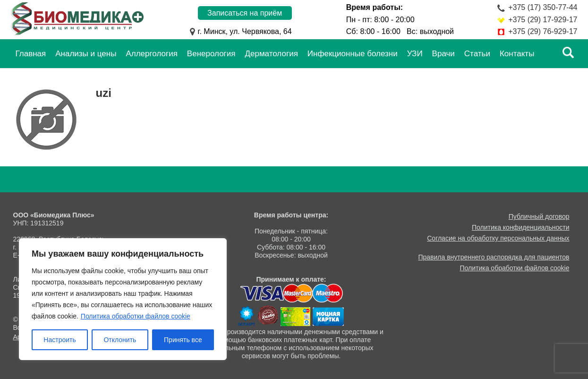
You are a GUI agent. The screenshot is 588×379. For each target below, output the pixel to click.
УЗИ (415, 54)
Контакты (517, 54)
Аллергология (151, 54)
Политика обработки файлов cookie (136, 316)
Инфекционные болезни (353, 54)
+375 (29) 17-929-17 (543, 20)
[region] (123, 299)
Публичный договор (539, 216)
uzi (104, 93)
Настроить (60, 340)
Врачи (443, 54)
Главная (31, 54)
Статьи (477, 54)
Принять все (183, 340)
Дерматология (272, 54)
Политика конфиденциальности (521, 227)
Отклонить (120, 340)
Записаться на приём (245, 13)
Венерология (211, 54)
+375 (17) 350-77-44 (543, 7)
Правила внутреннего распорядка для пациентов (494, 257)
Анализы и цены (86, 54)
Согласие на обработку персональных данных (498, 238)
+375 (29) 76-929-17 (543, 31)
